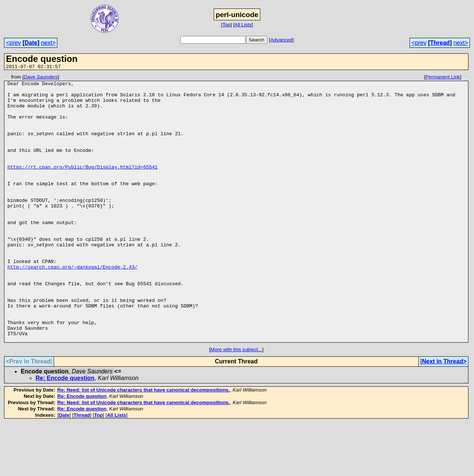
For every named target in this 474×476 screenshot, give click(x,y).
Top (227, 25)
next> (49, 43)
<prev (13, 43)
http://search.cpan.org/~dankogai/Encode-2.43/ (72, 306)
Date (31, 43)
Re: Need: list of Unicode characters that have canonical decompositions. (144, 443)
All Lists (243, 25)
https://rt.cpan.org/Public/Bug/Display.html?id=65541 (83, 186)
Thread (440, 43)
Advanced (281, 40)
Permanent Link (443, 78)
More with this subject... (236, 403)
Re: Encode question (65, 431)
